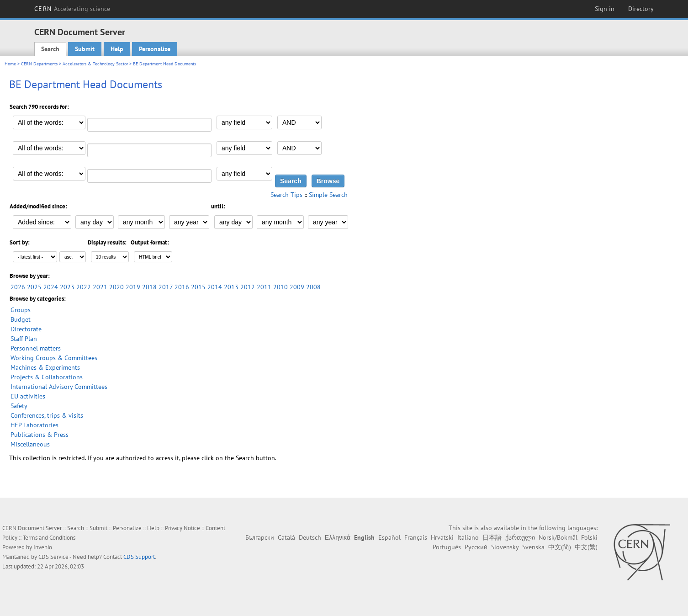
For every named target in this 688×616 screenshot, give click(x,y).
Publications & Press (40, 435)
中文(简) (560, 547)
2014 (215, 287)
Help (117, 49)
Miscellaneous (30, 444)
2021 (100, 287)
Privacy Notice (183, 528)
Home (10, 64)
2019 (133, 287)
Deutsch (310, 537)
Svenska (533, 547)
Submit (85, 49)
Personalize (155, 49)
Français (416, 537)
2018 (149, 287)
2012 (248, 287)
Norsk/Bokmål (558, 537)
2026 (18, 287)
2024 (51, 287)
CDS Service (53, 557)
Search (50, 49)
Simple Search (328, 195)
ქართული (520, 537)
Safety (19, 406)
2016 (182, 287)
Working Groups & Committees (54, 358)
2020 (116, 287)
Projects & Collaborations (47, 377)
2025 (34, 287)
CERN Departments (39, 64)
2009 (297, 287)
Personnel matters (36, 348)
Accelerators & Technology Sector (95, 64)
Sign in (605, 9)
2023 (67, 287)
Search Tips (286, 195)
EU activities (28, 396)
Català (286, 537)
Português (447, 547)
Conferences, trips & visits (47, 415)
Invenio (43, 547)
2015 (198, 287)
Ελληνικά (338, 537)
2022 (84, 287)
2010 (280, 287)
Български (260, 537)
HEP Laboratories (34, 425)
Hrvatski (442, 537)
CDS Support (139, 557)
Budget (21, 319)
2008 (313, 287)
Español (389, 537)
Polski (589, 537)
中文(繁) (586, 547)
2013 (231, 287)
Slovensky (505, 547)
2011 (264, 287)
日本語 (492, 537)
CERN (72, 9)
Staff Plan (24, 339)
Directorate (26, 329)
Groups (21, 310)
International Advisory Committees (59, 387)
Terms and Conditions (49, 538)
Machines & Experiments (45, 367)
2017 (166, 287)
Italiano (468, 537)
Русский (476, 547)
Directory (641, 9)
